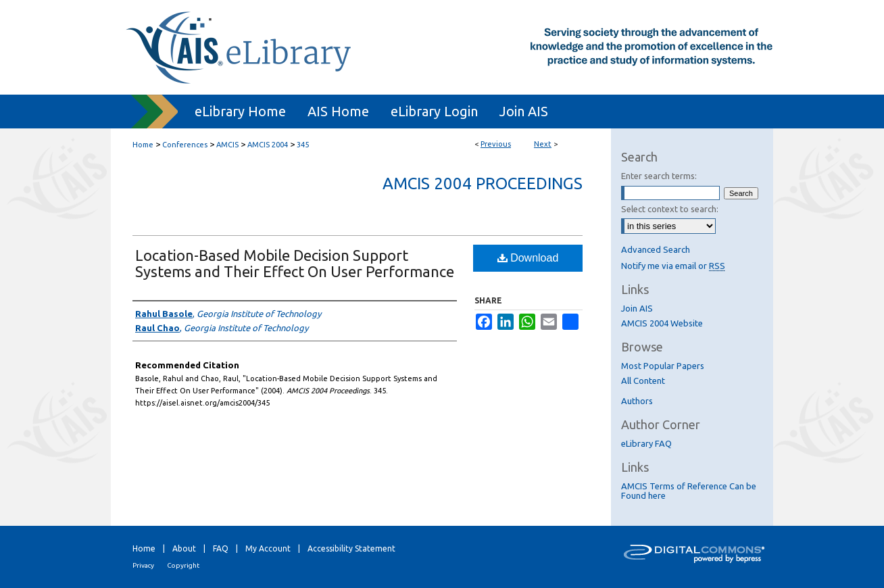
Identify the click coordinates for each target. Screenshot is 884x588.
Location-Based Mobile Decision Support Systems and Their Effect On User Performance (295, 263)
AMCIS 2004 (268, 145)
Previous (496, 144)
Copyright (183, 565)
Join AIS (637, 308)
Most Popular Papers (663, 366)
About (184, 548)
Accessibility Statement (351, 548)
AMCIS (227, 145)
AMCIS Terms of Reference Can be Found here (689, 491)
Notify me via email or (673, 266)
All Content (643, 381)
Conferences (185, 145)
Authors (637, 401)
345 (303, 145)
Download (528, 258)
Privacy (143, 565)
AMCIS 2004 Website (662, 323)
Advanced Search (656, 249)
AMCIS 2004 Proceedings (483, 183)
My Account (268, 548)
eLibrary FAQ (646, 443)
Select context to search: (670, 209)
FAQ (221, 548)
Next (543, 144)
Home (143, 145)
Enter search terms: (659, 176)
